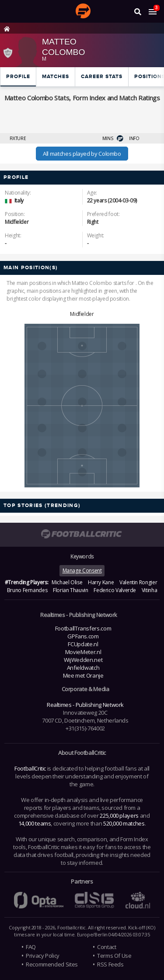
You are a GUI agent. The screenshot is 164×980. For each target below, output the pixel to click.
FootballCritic (30, 768)
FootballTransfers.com (83, 628)
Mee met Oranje (83, 675)
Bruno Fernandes (27, 590)
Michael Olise (67, 582)
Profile (18, 77)
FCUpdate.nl (83, 644)
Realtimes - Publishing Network (85, 705)
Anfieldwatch (83, 668)
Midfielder (82, 314)
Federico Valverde (115, 590)
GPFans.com (83, 636)
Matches (56, 77)
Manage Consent (82, 571)
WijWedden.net (83, 660)
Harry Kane (101, 582)
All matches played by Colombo (82, 154)
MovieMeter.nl (83, 652)
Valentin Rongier (138, 582)
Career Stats (102, 77)
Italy (19, 200)
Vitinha (149, 590)
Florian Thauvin (71, 590)
